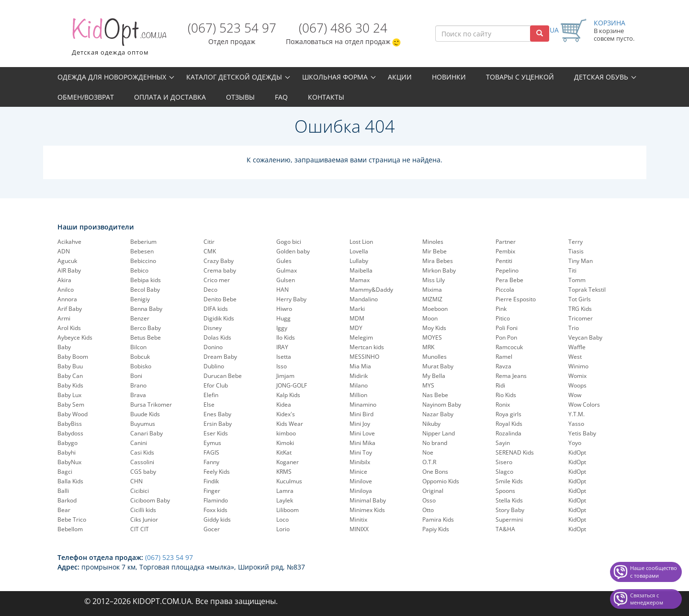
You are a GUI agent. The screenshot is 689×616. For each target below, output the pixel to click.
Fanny (211, 462)
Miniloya (361, 491)
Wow (575, 395)
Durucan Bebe (223, 376)
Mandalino (364, 299)
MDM (357, 318)
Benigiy (140, 299)
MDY (356, 328)
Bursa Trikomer (151, 405)
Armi (64, 318)
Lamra (285, 491)
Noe (428, 452)
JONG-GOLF (292, 385)
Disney (213, 328)
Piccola (505, 290)
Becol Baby (145, 290)
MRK (428, 347)
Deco (210, 290)
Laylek (285, 500)
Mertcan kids (367, 347)
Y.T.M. (576, 414)
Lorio (283, 529)
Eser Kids (216, 433)
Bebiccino (143, 261)
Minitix (358, 519)
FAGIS (211, 452)
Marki (357, 309)
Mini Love (362, 433)
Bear (64, 510)
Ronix (503, 405)
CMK (210, 251)
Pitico (503, 318)
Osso (429, 500)
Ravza (503, 366)
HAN (282, 290)
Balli (63, 491)
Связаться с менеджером (647, 599)
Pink (501, 309)
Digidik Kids (219, 318)
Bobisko (141, 366)
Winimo (578, 366)
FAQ (281, 97)
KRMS (284, 472)
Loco (282, 519)
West (575, 357)
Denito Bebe (220, 299)
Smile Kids (509, 481)
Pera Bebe (509, 280)
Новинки (449, 77)
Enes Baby (217, 414)
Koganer (288, 462)
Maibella (361, 270)
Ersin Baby (218, 424)
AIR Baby (69, 270)
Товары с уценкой (520, 77)
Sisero (504, 462)
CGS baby (143, 472)
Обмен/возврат (86, 97)
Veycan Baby (585, 337)
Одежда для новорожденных (112, 77)
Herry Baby (291, 299)
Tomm (577, 280)
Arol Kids (69, 328)
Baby (64, 347)
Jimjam (285, 376)
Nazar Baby (438, 414)
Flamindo (216, 500)
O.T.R (429, 462)
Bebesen (142, 251)
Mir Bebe (435, 251)
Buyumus (143, 424)
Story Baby (510, 510)
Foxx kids (215, 510)
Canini (139, 443)
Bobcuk (140, 357)
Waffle (577, 347)
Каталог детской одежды (234, 77)
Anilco (66, 290)
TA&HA (505, 529)
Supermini (509, 519)
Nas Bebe (435, 395)
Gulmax (287, 270)
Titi (572, 270)
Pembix (505, 251)
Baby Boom (73, 357)
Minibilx (360, 462)
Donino (213, 347)
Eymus (212, 443)
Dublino (214, 366)
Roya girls (508, 414)
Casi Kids (142, 452)
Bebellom (70, 529)
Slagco (504, 472)
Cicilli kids (143, 510)
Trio (574, 328)
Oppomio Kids (441, 481)
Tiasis (576, 251)
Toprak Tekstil (587, 290)
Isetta (284, 357)
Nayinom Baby (442, 405)
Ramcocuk (509, 347)
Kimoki (285, 443)
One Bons (435, 472)
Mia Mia (360, 366)
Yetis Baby (582, 433)
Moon (430, 318)
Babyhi (67, 452)
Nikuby (431, 424)
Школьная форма (335, 77)
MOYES (432, 337)
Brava (138, 395)
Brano (138, 385)
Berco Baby (146, 328)
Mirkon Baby (439, 270)
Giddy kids (217, 519)
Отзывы (240, 97)
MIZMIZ (432, 299)
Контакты (326, 97)
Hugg (283, 318)
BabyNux (69, 462)
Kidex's (286, 414)
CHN (136, 481)
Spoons (505, 491)
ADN (64, 251)
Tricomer (581, 318)
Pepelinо (507, 270)
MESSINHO (364, 357)
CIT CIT (140, 529)
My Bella (434, 376)
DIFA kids (216, 309)
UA (554, 30)
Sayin (503, 443)
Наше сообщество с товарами (654, 572)
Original (433, 491)
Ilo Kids (286, 337)
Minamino (363, 405)
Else (209, 405)
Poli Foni (507, 328)
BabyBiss (70, 424)
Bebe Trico (72, 519)
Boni (136, 376)
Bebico (139, 270)
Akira (64, 280)
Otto (428, 510)
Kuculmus (289, 481)
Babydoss (70, 433)
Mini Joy (360, 424)
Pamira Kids (438, 519)
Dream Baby (220, 357)
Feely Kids (217, 472)
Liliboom (288, 510)
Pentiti (504, 261)
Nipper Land (439, 433)
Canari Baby (147, 433)
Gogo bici (289, 242)
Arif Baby (70, 309)
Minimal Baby (368, 500)
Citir (209, 242)
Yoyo (575, 443)
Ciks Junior (144, 519)
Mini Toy (361, 452)
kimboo (286, 433)
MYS (428, 385)
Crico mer (217, 280)
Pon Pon (506, 337)
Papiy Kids (436, 529)
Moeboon (435, 309)
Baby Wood (73, 414)
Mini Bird (361, 414)
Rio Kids (506, 395)
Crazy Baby (219, 261)
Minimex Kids (367, 510)
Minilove (361, 481)
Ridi (500, 385)
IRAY (282, 347)
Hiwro (284, 309)
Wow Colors (584, 405)
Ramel (504, 357)
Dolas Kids (217, 337)
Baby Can (70, 376)
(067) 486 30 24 (343, 28)
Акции (400, 77)
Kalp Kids (288, 395)
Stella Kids (509, 500)
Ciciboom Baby (150, 500)
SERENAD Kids (515, 452)
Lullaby (359, 261)
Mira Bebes (438, 261)
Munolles (435, 357)
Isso (282, 366)
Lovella (359, 251)
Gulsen (286, 280)
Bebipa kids (146, 280)
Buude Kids (145, 414)
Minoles (433, 242)
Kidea (284, 405)
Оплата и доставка (170, 97)
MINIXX (359, 529)
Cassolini (142, 462)
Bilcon (138, 347)
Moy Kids (434, 328)
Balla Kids (70, 481)
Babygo (68, 443)
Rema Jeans (511, 376)
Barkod (67, 500)
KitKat (284, 452)
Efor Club (216, 385)
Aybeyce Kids (75, 337)
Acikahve (69, 242)
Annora (67, 299)
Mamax (360, 280)
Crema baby (220, 270)
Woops (577, 385)
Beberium (143, 242)
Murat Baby (438, 366)
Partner (506, 242)
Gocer (212, 529)
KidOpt (577, 452)
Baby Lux (69, 395)
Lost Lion (361, 242)
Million (358, 395)
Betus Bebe (146, 337)
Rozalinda (508, 433)
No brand (435, 443)
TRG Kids (580, 309)
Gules (284, 261)
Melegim (361, 337)
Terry (576, 242)
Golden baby (293, 251)
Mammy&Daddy (371, 290)
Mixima (432, 290)
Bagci (65, 472)
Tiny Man (581, 261)
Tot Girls (580, 299)
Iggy (282, 328)
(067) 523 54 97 (232, 28)
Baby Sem (71, 405)
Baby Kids (70, 385)
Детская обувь (601, 77)
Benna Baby (146, 309)
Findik (211, 481)
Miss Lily (434, 280)
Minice (358, 472)
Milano (359, 385)
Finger (212, 491)
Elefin (211, 395)
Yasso (576, 424)
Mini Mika (362, 443)
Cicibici (140, 491)
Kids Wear (290, 424)
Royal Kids (509, 424)
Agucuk (67, 261)
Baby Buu (70, 366)
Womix (577, 376)
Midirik (359, 376)
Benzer (140, 318)
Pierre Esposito (516, 299)
